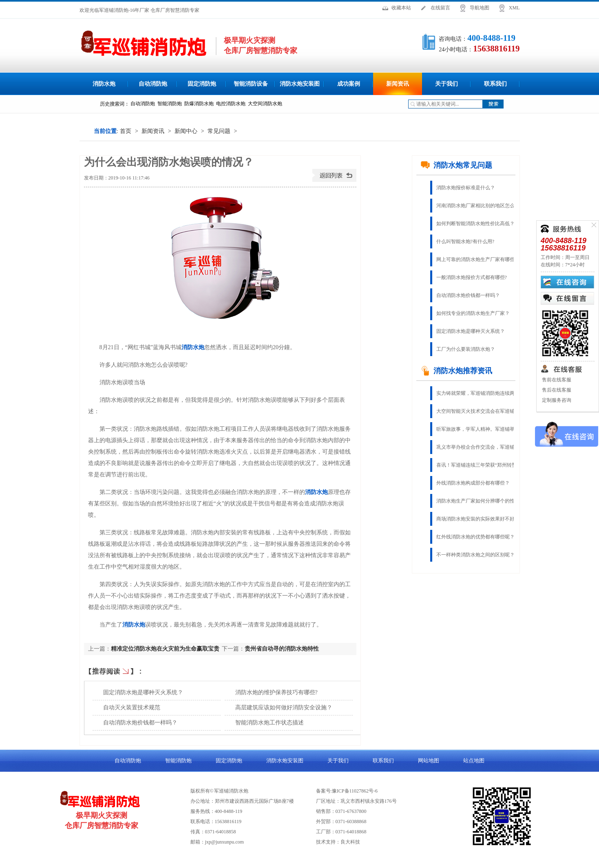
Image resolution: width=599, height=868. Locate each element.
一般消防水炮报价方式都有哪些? (472, 277)
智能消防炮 (178, 761)
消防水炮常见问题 (456, 165)
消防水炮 (104, 84)
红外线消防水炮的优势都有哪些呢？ (475, 537)
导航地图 (480, 8)
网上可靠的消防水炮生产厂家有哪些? (476, 259)
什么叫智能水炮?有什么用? (465, 241)
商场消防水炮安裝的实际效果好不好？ (478, 519)
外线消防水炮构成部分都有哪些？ (473, 483)
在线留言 (440, 8)
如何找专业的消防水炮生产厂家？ (473, 313)
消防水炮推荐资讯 (456, 371)
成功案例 (349, 84)
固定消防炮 (202, 84)
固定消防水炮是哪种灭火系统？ (143, 692)
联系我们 (495, 84)
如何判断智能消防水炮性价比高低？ (475, 224)
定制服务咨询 (556, 400)
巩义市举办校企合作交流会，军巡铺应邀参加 (481, 447)
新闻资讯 (398, 84)
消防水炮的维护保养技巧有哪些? (276, 692)
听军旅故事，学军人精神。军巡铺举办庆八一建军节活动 (481, 429)
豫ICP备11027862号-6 (355, 791)
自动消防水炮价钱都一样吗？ (140, 723)
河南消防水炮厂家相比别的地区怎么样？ (480, 206)
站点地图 (474, 761)
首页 (126, 131)
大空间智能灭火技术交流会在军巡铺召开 (480, 411)
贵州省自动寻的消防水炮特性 (282, 649)
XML (514, 8)
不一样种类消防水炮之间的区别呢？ (475, 555)
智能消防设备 (251, 84)
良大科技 (350, 842)
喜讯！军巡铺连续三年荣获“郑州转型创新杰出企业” (481, 465)
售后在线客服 (556, 390)
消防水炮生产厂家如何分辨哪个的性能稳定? (481, 501)
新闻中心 (186, 131)
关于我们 (446, 84)
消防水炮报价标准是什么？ (466, 188)
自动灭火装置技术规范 (132, 707)
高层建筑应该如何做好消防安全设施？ (284, 707)
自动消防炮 (153, 84)
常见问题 (219, 131)
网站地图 (429, 761)
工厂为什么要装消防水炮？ (466, 349)
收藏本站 (401, 8)
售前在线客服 (556, 380)
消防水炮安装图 (300, 84)
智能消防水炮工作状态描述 (270, 723)
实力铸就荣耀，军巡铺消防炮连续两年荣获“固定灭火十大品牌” (481, 393)
